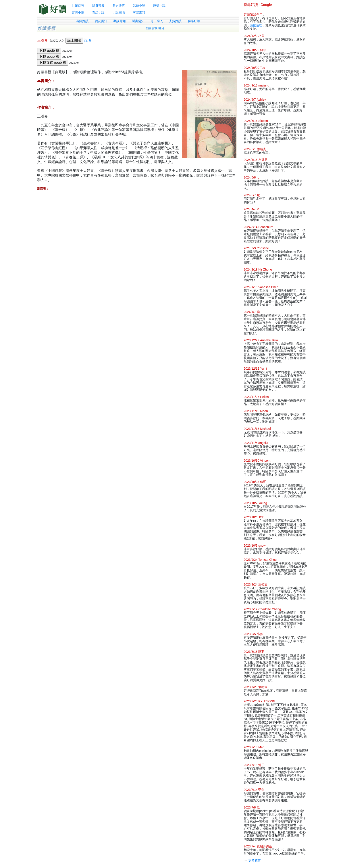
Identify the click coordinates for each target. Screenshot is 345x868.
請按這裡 (256, 25)
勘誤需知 (119, 21)
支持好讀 (175, 21)
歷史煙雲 (119, 6)
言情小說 (78, 12)
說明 (88, 40)
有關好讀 (82, 21)
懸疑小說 (159, 6)
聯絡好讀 (194, 21)
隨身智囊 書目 (155, 28)
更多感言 (254, 860)
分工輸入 (157, 21)
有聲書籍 (139, 12)
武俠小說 (139, 6)
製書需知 (138, 21)
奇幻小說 (98, 12)
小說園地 (119, 12)
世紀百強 (78, 6)
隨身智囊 (98, 6)
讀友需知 (101, 21)
